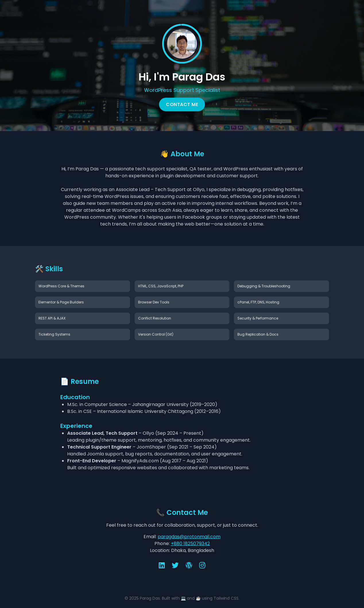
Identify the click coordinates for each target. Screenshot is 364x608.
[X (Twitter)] (175, 565)
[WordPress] (189, 565)
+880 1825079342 (190, 543)
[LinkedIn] (162, 565)
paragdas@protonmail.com (189, 537)
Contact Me (182, 104)
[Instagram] (202, 565)
